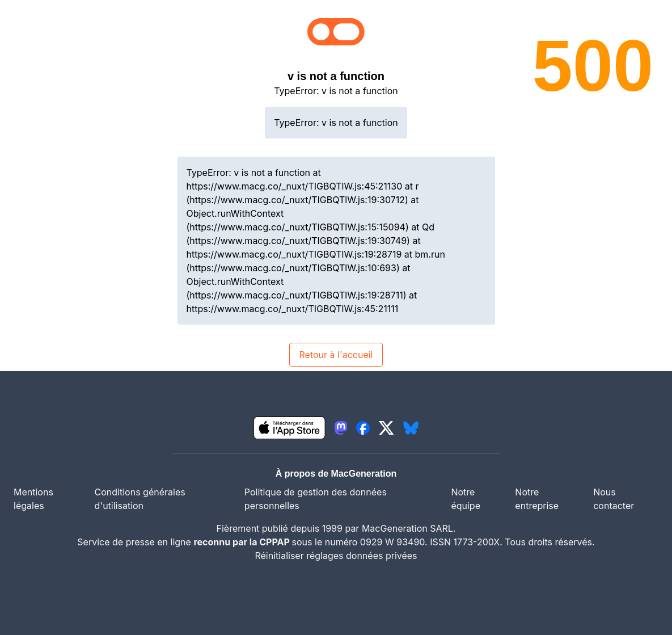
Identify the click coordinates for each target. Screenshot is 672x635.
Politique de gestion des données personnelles (316, 499)
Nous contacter (614, 499)
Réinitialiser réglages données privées (336, 556)
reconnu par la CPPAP (242, 542)
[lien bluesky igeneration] (411, 428)
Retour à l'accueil (336, 355)
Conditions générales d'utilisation (140, 499)
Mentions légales (33, 499)
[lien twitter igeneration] (386, 428)
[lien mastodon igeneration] (341, 428)
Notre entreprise (537, 499)
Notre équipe (466, 499)
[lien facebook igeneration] (363, 428)
